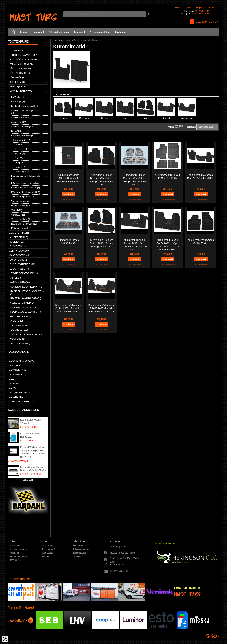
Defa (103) (16, 131)
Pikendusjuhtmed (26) (22, 303)
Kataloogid (38, 32)
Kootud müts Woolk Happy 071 (30, 435)
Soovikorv (78, 556)
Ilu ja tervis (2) (18, 260)
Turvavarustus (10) (20, 201)
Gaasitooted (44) (19, 255)
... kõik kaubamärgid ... (23, 401)
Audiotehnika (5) (19, 233)
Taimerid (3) (16, 321)
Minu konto (78, 546)
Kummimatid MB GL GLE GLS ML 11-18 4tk (168, 176)
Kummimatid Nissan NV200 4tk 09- (68, 242)
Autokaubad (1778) (21, 91)
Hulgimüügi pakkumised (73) (26, 60)
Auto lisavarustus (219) (22, 118)
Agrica (14, 383)
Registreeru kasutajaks (207, 8)
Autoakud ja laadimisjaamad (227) (25, 112)
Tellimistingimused (59, 32)
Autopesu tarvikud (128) (23, 127)
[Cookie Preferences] (5, 639)
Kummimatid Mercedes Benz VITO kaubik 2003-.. (201, 176)
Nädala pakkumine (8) (22, 69)
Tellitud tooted (80, 553)
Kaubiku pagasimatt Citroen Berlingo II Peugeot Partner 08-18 (68, 178)
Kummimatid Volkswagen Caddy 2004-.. (201, 242)
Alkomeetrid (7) (19, 237)
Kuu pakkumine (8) (20, 73)
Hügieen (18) (17, 242)
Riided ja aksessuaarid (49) (25, 312)
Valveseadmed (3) (20, 343)
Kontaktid (79, 32)
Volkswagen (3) (22, 172)
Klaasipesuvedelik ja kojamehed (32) (27, 177)
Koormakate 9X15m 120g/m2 (31, 421)
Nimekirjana (176, 127)
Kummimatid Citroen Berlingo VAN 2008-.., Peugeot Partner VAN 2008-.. (102, 180)
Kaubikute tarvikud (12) (23, 136)
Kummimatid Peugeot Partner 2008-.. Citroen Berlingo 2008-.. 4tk (101, 243)
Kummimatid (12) (22, 140)
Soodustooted (48, 549)
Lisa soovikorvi (68, 199)
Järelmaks (120, 32)
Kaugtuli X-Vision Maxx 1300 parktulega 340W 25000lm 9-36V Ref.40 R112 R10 (32, 452)
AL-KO (13, 388)
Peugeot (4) (20, 163)
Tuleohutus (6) (18, 325)
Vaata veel (28, 480)
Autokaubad (66, 40)
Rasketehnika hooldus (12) (24, 224)
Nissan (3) (20, 154)
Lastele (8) (16, 278)
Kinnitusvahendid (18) (22, 264)
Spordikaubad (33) (20, 316)
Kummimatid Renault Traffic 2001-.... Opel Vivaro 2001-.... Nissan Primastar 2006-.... (168, 245)
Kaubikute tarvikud (82, 40)
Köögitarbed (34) (19, 269)
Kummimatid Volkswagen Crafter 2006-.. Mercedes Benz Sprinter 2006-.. (68, 308)
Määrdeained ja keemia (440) (26, 287)
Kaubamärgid (48, 546)
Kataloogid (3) (18, 102)
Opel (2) (19, 158)
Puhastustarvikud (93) (23, 307)
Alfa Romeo (16, 397)
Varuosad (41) (18, 215)
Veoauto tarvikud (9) (21, 219)
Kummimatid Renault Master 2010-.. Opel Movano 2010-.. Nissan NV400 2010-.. (135, 245)
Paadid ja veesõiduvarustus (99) (27, 293)
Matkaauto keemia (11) (22, 228)
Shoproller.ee (213, 636)
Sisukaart (46, 556)
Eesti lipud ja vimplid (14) (24, 55)
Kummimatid (98, 40)
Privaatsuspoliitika (100, 32)
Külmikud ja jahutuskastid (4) (25, 183)
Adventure (16, 374)
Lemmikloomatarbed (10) (24, 273)
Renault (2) (20, 167)
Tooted (23, 32)
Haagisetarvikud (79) (21, 206)
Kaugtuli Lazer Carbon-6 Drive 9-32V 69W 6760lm (33, 469)
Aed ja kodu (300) (19, 251)
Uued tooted (47, 553)
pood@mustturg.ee (200, 14)
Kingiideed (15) (18, 246)
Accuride (15, 365)
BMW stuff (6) (18, 97)
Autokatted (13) (19, 122)
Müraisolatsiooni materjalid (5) (26, 192)
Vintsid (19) (17, 210)
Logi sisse (188, 8)
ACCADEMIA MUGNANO (22, 361)
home (56, 40)
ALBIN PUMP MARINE (20, 392)
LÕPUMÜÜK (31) (18, 78)
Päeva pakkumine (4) (21, 64)
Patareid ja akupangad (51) (25, 298)
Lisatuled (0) (17, 51)
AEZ (11, 379)
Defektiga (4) (17, 82)
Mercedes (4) (21, 149)
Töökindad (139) (19, 330)
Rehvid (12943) (18, 87)
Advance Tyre (18, 370)
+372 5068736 (202, 11)
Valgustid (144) (18, 339)
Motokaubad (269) (20, 282)
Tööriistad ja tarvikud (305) (26, 334)
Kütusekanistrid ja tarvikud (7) (25, 188)
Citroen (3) (20, 145)
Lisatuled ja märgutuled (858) (25, 106)
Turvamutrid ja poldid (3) (23, 197)
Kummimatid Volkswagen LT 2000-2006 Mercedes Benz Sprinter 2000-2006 (102, 308)
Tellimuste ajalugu (81, 549)
